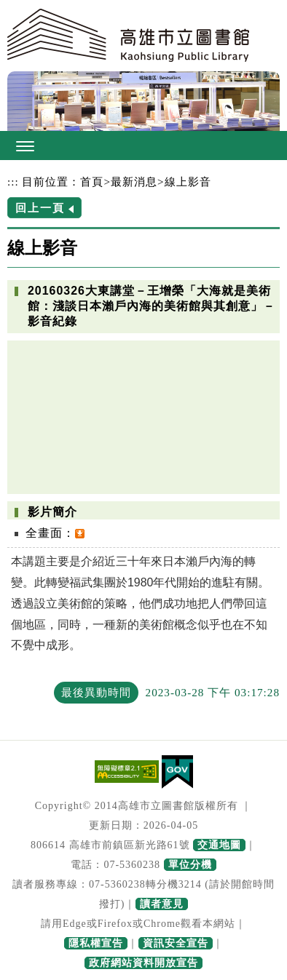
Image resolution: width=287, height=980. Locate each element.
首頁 (92, 182)
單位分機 (190, 865)
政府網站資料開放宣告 (143, 963)
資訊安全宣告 (176, 943)
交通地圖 (219, 845)
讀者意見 (162, 904)
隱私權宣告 (96, 943)
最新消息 (134, 182)
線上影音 (188, 182)
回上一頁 (40, 208)
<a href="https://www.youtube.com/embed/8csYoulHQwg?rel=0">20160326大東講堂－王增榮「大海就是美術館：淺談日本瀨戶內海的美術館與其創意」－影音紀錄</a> (143, 417)
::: (13, 182)
